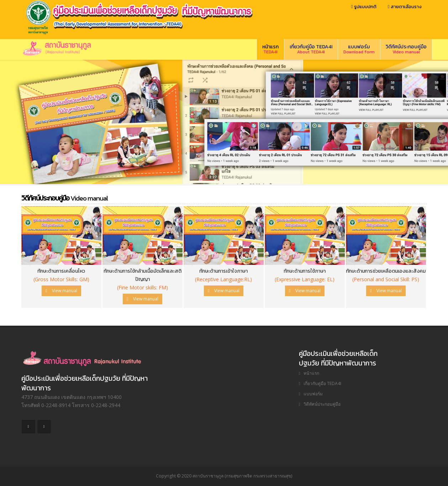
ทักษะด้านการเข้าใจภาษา (223, 271)
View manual (61, 291)
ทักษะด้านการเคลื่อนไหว (61, 271)
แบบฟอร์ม (359, 49)
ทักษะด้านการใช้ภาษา (305, 271)
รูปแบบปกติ (364, 7)
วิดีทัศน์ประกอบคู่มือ (406, 49)
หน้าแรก (270, 49)
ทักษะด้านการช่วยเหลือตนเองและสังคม (386, 271)
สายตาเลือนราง (405, 7)
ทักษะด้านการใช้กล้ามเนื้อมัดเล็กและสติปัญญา (143, 275)
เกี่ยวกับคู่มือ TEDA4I (311, 49)
